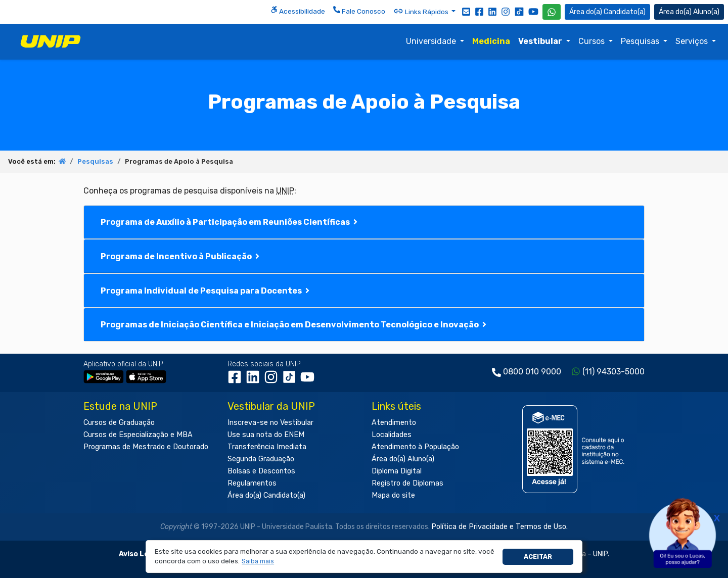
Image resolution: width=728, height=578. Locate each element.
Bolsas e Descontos (261, 471)
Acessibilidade (298, 11)
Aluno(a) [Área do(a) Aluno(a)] (689, 12)
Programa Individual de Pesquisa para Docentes (206, 291)
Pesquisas (641, 41)
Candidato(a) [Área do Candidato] (607, 12)
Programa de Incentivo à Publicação (181, 256)
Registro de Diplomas (407, 483)
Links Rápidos (422, 11)
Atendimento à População (415, 447)
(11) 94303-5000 (613, 372)
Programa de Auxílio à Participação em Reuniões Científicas (230, 222)
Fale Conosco (359, 11)
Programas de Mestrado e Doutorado (146, 447)
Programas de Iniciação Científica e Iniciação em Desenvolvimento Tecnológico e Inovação (294, 325)
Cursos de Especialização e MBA (138, 435)
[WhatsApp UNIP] (552, 12)
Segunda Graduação (261, 459)
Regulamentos (252, 483)
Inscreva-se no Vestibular (270, 423)
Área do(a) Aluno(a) (403, 459)
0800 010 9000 (532, 372)
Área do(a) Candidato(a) (266, 495)
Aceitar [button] (538, 557)
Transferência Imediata (267, 447)
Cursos (593, 41)
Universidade (432, 41)
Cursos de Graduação (119, 423)
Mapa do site (393, 495)
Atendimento (394, 423)
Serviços (693, 41)
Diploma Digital (397, 471)
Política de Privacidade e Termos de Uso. (499, 527)
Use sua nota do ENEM (266, 435)
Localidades (392, 435)
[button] (258, 562)
